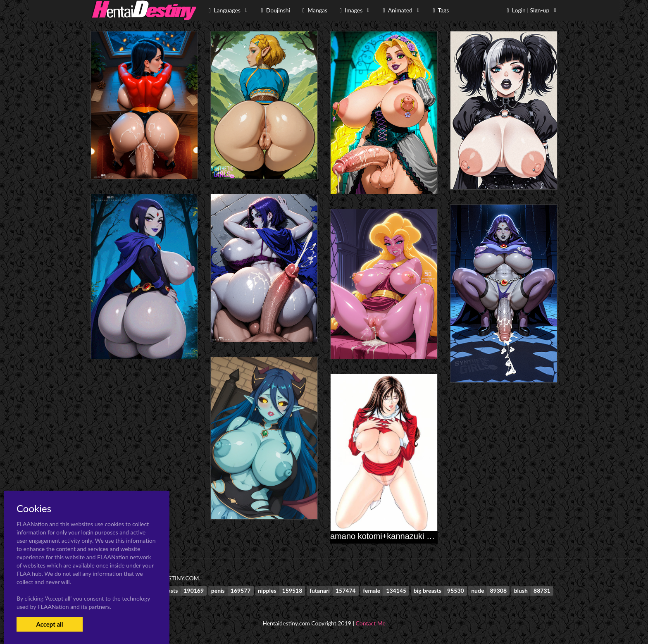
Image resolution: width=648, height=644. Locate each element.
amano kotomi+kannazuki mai (385, 536)
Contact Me (371, 623)
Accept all (49, 624)
